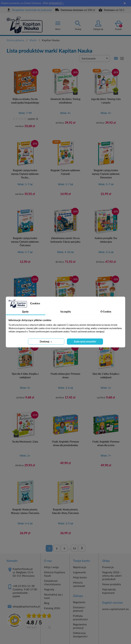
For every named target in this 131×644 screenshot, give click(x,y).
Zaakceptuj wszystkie (85, 341)
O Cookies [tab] (106, 312)
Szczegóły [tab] (66, 312)
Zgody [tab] (25, 312)
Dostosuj (46, 341)
